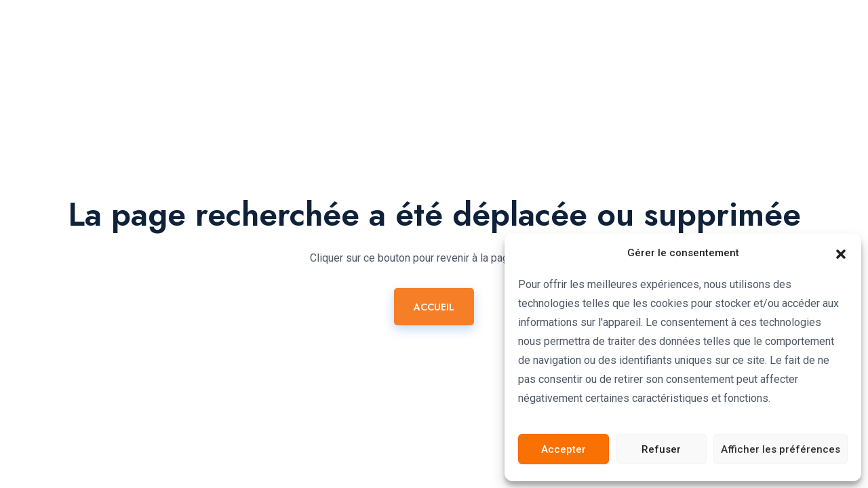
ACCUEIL (434, 307)
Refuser (661, 449)
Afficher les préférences (781, 449)
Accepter (564, 449)
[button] (841, 253)
